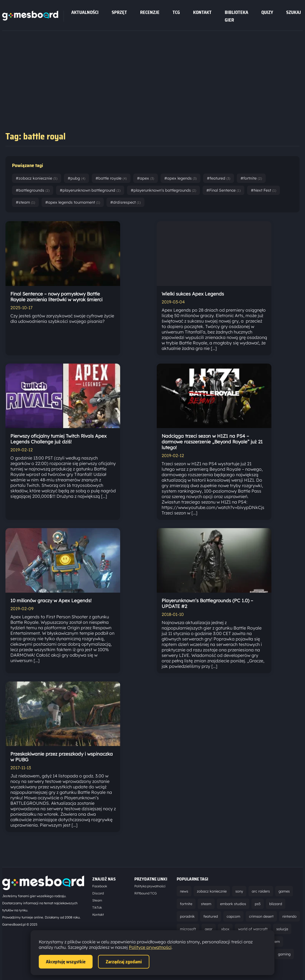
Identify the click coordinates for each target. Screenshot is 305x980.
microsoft (188, 929)
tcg (176, 12)
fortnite (186, 904)
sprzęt (119, 12)
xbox (225, 929)
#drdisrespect (125, 202)
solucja (282, 929)
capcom (233, 916)
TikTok (97, 907)
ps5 (258, 904)
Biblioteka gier (236, 16)
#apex (146, 178)
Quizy (267, 12)
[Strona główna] (30, 19)
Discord (98, 893)
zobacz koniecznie (212, 891)
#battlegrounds (33, 190)
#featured (219, 178)
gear (209, 929)
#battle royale (111, 178)
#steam (25, 202)
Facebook (100, 886)
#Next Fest (263, 190)
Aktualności (85, 12)
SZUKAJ (294, 12)
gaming (284, 954)
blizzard (276, 904)
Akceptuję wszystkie (66, 962)
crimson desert (261, 916)
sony (239, 891)
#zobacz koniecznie (37, 178)
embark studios (233, 904)
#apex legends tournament (73, 202)
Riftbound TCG (146, 893)
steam (206, 904)
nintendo (289, 916)
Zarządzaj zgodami (124, 962)
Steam (97, 900)
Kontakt (202, 12)
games (284, 891)
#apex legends (180, 178)
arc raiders (261, 891)
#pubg (76, 178)
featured (211, 916)
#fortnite (251, 178)
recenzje (150, 12)
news (184, 891)
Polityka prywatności (150, 886)
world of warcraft (253, 929)
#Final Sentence (223, 190)
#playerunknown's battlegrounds (163, 190)
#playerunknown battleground (90, 190)
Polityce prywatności (150, 947)
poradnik (187, 916)
